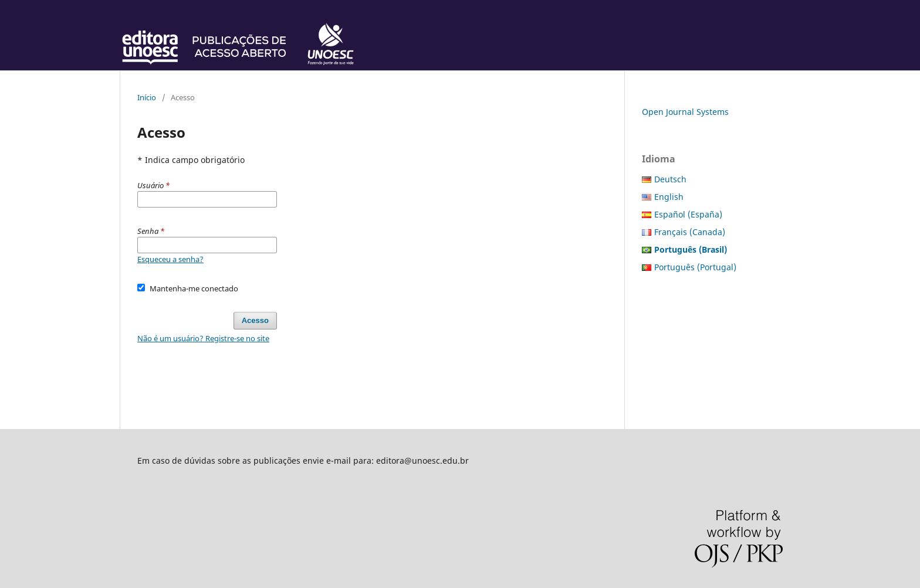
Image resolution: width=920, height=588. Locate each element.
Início (147, 97)
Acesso (255, 320)
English (669, 197)
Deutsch (670, 179)
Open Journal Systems (685, 112)
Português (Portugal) (695, 267)
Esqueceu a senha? (170, 259)
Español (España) (688, 214)
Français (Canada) (690, 232)
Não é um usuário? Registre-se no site (203, 338)
